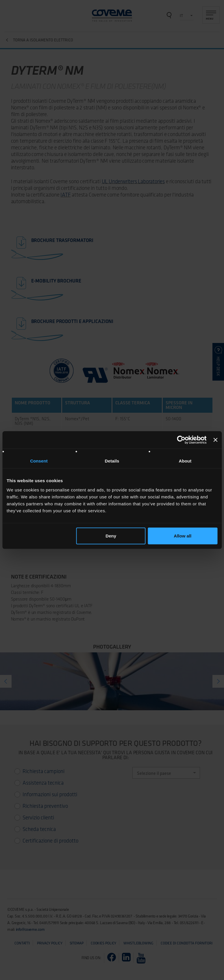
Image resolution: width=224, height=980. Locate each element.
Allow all (183, 536)
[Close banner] (215, 440)
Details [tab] (112, 461)
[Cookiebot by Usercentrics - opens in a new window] (181, 440)
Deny (111, 536)
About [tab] (185, 461)
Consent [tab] (39, 461)
